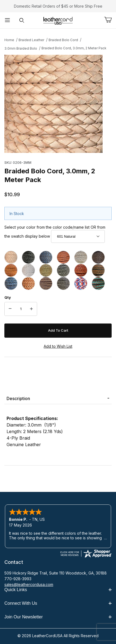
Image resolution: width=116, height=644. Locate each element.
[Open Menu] (7, 20)
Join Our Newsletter (58, 617)
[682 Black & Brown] (98, 270)
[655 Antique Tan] (81, 270)
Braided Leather (31, 40)
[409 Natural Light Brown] (28, 283)
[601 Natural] (11, 257)
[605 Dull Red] (63, 257)
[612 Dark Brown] (98, 257)
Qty (8, 297)
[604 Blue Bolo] (46, 257)
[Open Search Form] (22, 20)
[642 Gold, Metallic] (46, 270)
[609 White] (81, 257)
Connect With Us (58, 603)
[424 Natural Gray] (63, 283)
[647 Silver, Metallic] (63, 270)
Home (9, 40)
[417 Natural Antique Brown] (46, 283)
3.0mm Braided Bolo (21, 48)
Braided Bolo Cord (63, 40)
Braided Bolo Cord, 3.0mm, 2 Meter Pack (74, 48)
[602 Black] (28, 257)
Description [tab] (18, 398)
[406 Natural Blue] (11, 283)
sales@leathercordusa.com (29, 584)
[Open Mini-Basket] (110, 20)
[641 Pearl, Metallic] (28, 270)
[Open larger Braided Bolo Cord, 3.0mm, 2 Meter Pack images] (58, 104)
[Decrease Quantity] (10, 309)
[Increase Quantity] (31, 309)
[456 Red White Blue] (81, 283)
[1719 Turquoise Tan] (98, 283)
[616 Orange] (11, 270)
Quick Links (58, 590)
